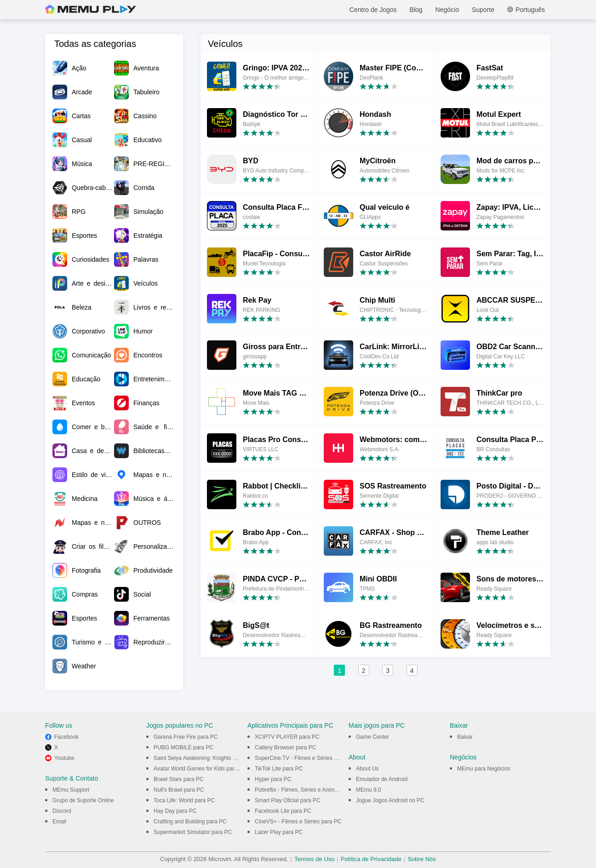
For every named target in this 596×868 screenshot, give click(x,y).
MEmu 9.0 (369, 790)
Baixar (465, 737)
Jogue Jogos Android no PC (390, 800)
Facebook (66, 737)
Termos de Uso (314, 859)
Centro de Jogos (373, 10)
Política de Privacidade (371, 859)
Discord (62, 811)
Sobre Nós (421, 859)
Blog (416, 10)
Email (59, 822)
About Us (367, 769)
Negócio (447, 10)
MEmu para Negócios (484, 769)
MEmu (91, 10)
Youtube (64, 758)
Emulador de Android (382, 779)
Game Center (372, 737)
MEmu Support (71, 790)
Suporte (483, 10)
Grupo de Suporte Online (83, 800)
